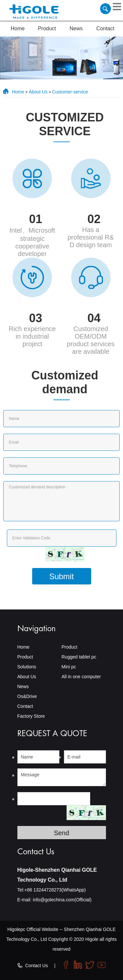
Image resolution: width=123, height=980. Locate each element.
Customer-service (70, 92)
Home (18, 28)
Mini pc (69, 667)
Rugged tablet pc (79, 657)
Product (47, 28)
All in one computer (81, 677)
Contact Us (37, 966)
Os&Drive (27, 696)
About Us (38, 92)
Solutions (27, 667)
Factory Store (31, 716)
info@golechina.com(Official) (62, 900)
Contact (105, 28)
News (76, 28)
